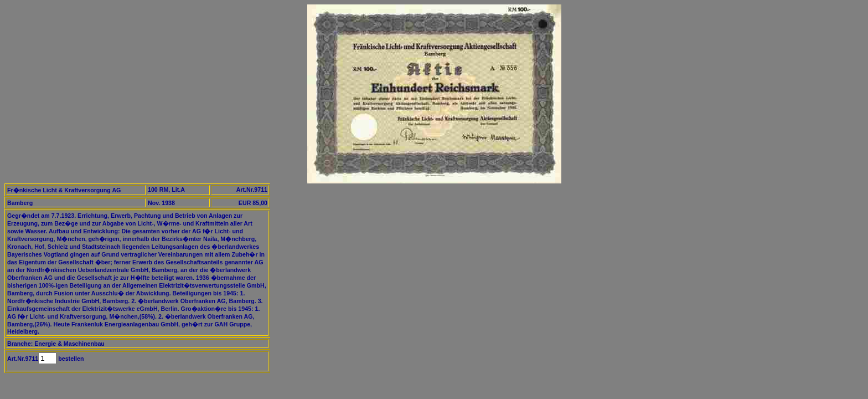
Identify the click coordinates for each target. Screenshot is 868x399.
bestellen (70, 359)
